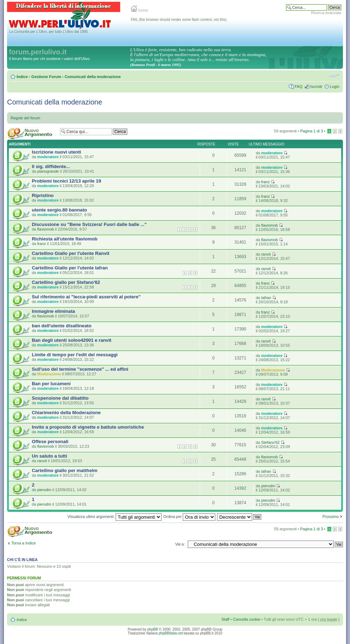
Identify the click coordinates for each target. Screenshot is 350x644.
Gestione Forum (46, 77)
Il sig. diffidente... (51, 166)
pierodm (44, 490)
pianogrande (48, 171)
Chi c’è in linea (22, 560)
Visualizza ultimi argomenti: (115, 517)
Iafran (266, 298)
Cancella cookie (247, 619)
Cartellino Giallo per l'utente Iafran (70, 268)
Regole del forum (25, 118)
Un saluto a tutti (49, 456)
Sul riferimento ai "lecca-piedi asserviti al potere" (86, 297)
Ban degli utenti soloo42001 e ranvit (72, 340)
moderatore (48, 157)
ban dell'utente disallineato (62, 326)
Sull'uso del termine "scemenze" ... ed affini (80, 369)
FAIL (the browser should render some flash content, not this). (179, 20)
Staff (225, 619)
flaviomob (45, 229)
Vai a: (180, 544)
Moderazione (49, 374)
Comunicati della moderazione (93, 77)
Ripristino (43, 195)
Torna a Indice (24, 543)
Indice (22, 77)
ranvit (266, 254)
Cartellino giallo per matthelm (65, 470)
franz (266, 182)
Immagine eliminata (53, 311)
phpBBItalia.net (171, 633)
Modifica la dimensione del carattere (334, 75)
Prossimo (331, 517)
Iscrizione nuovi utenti (56, 152)
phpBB (153, 629)
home (139, 10)
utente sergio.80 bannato (59, 210)
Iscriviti (316, 87)
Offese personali (50, 442)
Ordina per (189, 517)
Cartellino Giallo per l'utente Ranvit (71, 253)
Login (335, 87)
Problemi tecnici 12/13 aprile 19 (66, 181)
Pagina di (311, 131)
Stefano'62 (270, 442)
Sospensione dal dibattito (60, 398)
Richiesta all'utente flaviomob (65, 239)
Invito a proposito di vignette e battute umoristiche (88, 427)
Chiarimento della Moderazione (66, 413)
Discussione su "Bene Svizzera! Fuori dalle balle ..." (89, 224)
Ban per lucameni (51, 384)
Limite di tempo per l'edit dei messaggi (75, 355)
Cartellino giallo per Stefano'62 (66, 282)
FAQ (298, 87)
